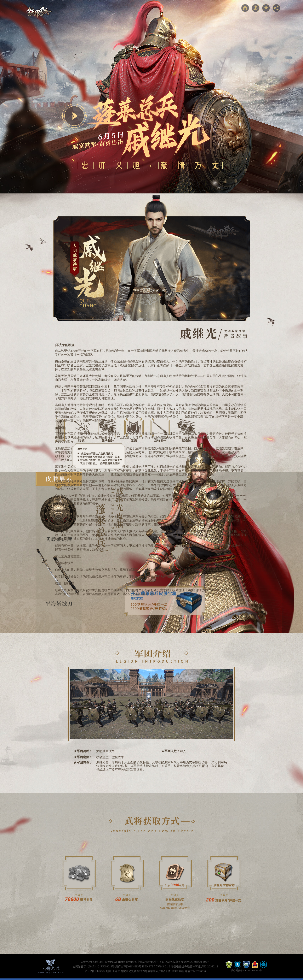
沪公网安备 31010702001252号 (246, 971)
